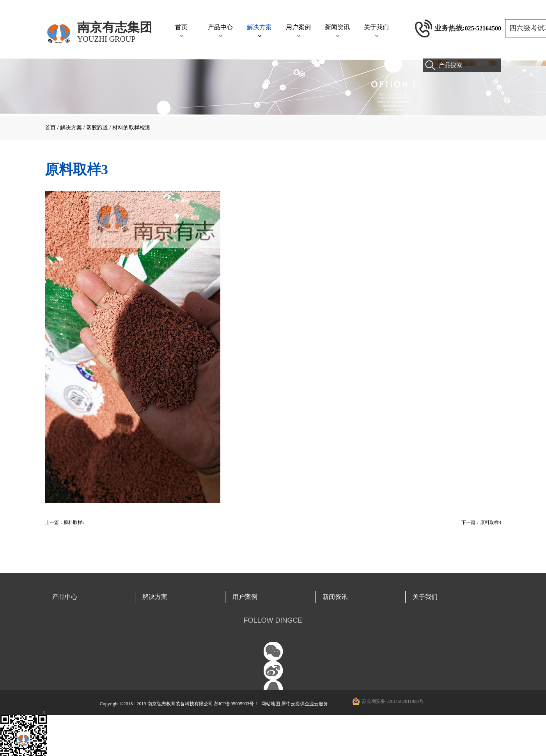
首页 (181, 27)
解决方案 (71, 128)
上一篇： (65, 522)
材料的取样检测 (131, 128)
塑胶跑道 (97, 128)
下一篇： (481, 522)
